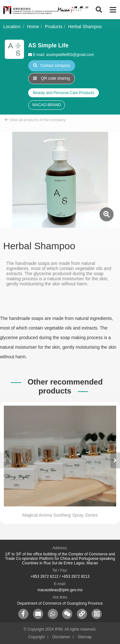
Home (33, 27)
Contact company (52, 66)
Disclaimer (61, 637)
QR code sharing (52, 78)
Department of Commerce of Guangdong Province (60, 603)
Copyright (36, 637)
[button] (115, 460)
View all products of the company (35, 120)
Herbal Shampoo (85, 27)
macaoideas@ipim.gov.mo (60, 590)
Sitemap (85, 637)
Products (54, 27)
